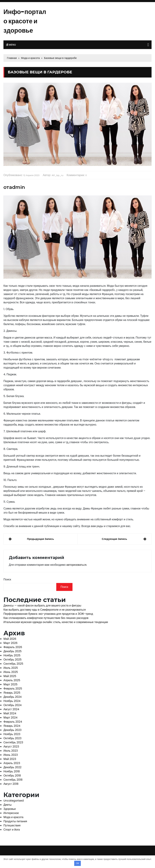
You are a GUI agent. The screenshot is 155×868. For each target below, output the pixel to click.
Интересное (11, 813)
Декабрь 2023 (13, 730)
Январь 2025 (12, 693)
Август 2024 (11, 709)
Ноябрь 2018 (12, 771)
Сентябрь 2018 (13, 780)
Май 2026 (10, 639)
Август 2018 (11, 784)
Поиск (7, 579)
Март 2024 (10, 718)
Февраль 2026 (13, 647)
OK (77, 863)
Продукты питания (15, 821)
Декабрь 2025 (13, 651)
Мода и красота (13, 817)
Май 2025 (10, 676)
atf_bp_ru (57, 175)
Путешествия (12, 825)
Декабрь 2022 (12, 767)
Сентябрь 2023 (13, 742)
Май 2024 (10, 713)
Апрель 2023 (12, 763)
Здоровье (10, 809)
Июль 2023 (11, 751)
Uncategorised (14, 801)
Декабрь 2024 (13, 697)
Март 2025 (10, 684)
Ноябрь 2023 (12, 734)
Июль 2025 (11, 668)
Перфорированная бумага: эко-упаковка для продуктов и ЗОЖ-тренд (48, 614)
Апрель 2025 (12, 680)
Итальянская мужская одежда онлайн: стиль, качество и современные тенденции (56, 622)
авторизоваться (76, 565)
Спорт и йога (12, 830)
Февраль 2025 (13, 689)
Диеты (8, 805)
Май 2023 (10, 759)
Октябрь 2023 (12, 738)
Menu (11, 45)
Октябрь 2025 (13, 660)
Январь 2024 (12, 726)
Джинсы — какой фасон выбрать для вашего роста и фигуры (42, 606)
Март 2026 (10, 643)
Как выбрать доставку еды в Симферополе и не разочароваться (45, 610)
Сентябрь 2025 (13, 664)
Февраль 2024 (13, 722)
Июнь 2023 (11, 755)
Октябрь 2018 (12, 776)
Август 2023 (11, 747)
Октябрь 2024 (13, 705)
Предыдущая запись (41, 539)
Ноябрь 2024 (12, 701)
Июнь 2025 (11, 672)
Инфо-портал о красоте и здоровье (25, 21)
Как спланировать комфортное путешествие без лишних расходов (46, 618)
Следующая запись (114, 539)
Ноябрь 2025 (12, 655)
